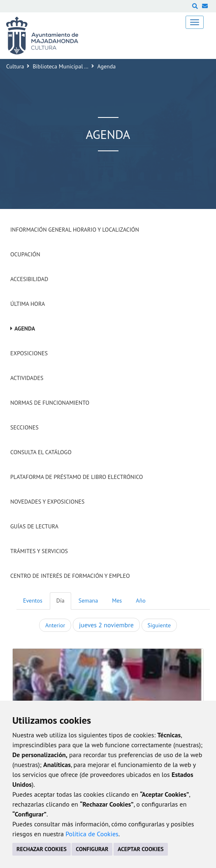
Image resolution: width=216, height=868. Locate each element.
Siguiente (159, 625)
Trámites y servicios (39, 551)
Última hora (28, 304)
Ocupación (25, 254)
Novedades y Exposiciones (48, 502)
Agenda (25, 328)
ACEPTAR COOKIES (141, 849)
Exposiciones (29, 353)
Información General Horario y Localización (75, 230)
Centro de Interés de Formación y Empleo (70, 576)
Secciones (24, 427)
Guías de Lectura (34, 526)
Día (60, 601)
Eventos (33, 601)
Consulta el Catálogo (41, 452)
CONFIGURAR (92, 849)
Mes (117, 601)
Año (141, 601)
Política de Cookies (92, 834)
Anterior (55, 625)
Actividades (27, 378)
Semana (88, 601)
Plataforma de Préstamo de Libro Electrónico (77, 477)
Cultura (15, 66)
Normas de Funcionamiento (50, 403)
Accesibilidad (29, 279)
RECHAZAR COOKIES (42, 849)
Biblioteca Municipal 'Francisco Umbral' (81, 66)
